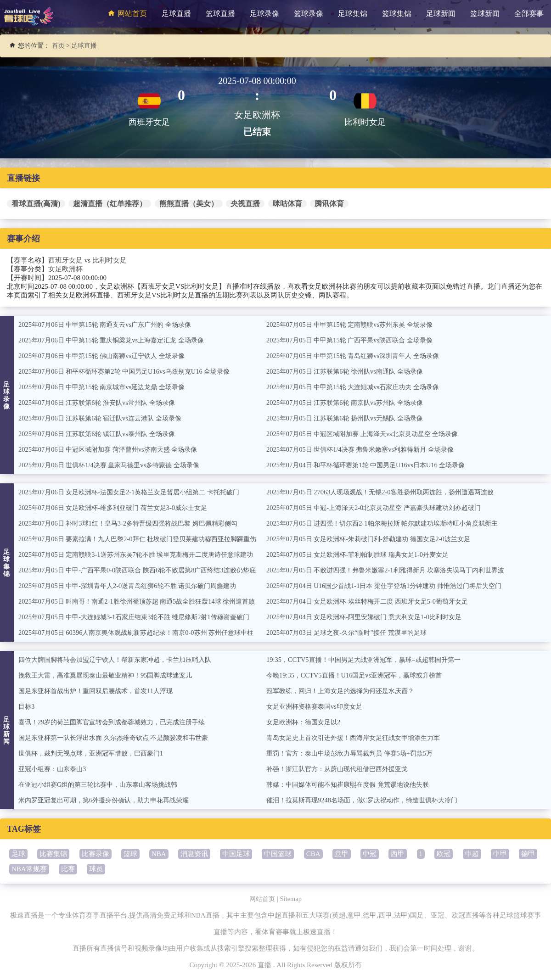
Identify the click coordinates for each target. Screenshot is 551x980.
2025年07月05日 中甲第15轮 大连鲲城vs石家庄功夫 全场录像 (358, 387)
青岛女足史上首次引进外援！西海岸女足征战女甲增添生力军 (359, 738)
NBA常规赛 (29, 869)
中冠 (370, 854)
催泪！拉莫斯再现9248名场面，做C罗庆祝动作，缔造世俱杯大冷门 (368, 800)
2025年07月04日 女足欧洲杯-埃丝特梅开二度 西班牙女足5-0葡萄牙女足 (374, 601)
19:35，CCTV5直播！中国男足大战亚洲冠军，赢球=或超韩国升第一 (370, 660)
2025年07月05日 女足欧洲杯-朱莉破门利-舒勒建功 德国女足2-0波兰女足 (375, 539)
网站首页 (126, 13)
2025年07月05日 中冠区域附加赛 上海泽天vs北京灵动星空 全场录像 (368, 434)
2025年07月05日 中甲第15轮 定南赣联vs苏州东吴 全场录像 (355, 325)
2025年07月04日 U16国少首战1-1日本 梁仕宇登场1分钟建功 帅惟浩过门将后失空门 (391, 586)
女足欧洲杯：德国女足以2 (306, 722)
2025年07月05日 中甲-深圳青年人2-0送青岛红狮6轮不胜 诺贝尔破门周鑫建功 (134, 586)
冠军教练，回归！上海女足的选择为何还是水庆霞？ (346, 691)
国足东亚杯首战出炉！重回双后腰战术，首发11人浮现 (101, 691)
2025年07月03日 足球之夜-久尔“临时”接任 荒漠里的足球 (351, 633)
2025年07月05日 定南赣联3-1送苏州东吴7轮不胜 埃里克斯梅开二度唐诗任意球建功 (143, 554)
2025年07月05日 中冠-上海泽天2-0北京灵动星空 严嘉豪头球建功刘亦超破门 (381, 508)
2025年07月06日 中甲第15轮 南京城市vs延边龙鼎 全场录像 (107, 387)
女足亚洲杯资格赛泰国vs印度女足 (318, 706)
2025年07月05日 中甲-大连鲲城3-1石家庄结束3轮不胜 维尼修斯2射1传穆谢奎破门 (141, 617)
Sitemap (292, 899)
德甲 (528, 854)
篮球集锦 (397, 14)
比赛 (68, 869)
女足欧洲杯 (65, 269)
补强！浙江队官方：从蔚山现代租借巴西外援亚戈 (342, 769)
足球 (18, 854)
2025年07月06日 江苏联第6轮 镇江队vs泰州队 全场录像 (101, 434)
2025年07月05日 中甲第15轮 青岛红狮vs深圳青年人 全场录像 (358, 356)
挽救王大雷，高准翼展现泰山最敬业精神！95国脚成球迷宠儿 (111, 675)
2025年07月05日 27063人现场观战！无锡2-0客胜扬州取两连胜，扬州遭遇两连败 (387, 492)
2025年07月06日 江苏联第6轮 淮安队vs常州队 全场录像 (101, 403)
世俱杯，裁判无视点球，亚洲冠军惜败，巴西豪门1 (96, 753)
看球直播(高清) (36, 204)
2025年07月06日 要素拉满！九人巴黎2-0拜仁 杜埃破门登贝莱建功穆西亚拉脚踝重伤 (145, 539)
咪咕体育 (287, 204)
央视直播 (245, 204)
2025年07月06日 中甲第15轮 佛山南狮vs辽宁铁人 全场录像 (107, 356)
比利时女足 (110, 260)
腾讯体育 (329, 204)
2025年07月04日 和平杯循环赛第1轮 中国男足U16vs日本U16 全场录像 (372, 465)
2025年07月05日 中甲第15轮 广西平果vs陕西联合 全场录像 (355, 340)
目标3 (27, 706)
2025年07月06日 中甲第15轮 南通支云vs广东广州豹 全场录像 (110, 325)
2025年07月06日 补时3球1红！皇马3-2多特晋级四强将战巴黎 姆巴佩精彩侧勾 (135, 523)
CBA (313, 854)
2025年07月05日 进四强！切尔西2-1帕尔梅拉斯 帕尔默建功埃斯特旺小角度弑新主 (390, 523)
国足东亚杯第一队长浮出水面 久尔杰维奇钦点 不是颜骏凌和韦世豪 (120, 738)
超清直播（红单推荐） (110, 204)
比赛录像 (96, 854)
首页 (58, 46)
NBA (159, 854)
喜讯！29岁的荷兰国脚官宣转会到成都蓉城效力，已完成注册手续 (118, 722)
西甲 (398, 854)
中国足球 (236, 854)
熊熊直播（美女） (189, 204)
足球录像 (264, 14)
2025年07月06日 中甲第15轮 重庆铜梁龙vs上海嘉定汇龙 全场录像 (117, 340)
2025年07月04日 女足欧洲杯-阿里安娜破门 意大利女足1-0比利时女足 (370, 617)
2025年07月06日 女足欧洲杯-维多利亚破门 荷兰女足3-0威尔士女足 (119, 508)
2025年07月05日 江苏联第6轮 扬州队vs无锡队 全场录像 (349, 418)
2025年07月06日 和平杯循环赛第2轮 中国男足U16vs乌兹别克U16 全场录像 (131, 371)
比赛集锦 (53, 854)
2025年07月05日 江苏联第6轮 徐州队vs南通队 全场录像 (349, 371)
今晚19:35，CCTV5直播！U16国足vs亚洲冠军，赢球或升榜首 (360, 675)
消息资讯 (194, 854)
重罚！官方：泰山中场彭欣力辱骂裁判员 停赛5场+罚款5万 (355, 753)
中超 (472, 854)
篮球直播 (220, 14)
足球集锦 (353, 14)
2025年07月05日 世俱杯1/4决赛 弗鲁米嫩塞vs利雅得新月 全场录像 (366, 449)
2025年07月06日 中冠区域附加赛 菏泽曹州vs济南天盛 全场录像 (114, 449)
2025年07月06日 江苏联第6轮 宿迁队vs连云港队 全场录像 (105, 418)
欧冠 (444, 854)
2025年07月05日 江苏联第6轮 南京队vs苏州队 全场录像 (349, 403)
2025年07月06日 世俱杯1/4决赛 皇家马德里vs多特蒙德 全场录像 (115, 465)
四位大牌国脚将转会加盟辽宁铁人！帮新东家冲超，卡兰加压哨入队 (122, 660)
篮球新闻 (485, 14)
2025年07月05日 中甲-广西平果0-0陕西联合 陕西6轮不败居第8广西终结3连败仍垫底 (145, 570)
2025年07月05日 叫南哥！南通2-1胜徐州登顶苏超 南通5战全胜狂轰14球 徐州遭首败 (144, 601)
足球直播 (176, 14)
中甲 (500, 854)
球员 (96, 869)
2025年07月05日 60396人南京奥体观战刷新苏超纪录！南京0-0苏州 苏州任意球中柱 (143, 633)
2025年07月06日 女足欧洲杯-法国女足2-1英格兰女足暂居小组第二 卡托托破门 (136, 492)
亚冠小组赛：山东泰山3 (55, 769)
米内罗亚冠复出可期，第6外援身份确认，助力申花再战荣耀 (110, 800)
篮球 (130, 854)
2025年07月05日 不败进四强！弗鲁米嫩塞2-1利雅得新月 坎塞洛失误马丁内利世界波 (393, 570)
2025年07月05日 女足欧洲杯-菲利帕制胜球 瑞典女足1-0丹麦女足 (363, 554)
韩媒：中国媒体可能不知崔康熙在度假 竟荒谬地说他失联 (353, 784)
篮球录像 (309, 14)
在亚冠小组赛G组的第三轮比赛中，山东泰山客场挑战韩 (104, 784)
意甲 (342, 854)
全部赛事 (529, 14)
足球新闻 (441, 14)
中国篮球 (278, 854)
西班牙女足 (65, 260)
